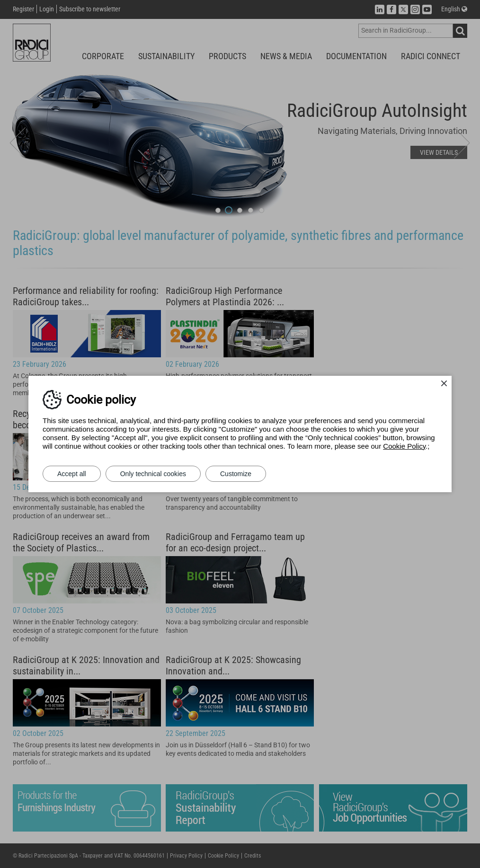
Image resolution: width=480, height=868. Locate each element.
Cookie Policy (404, 446)
